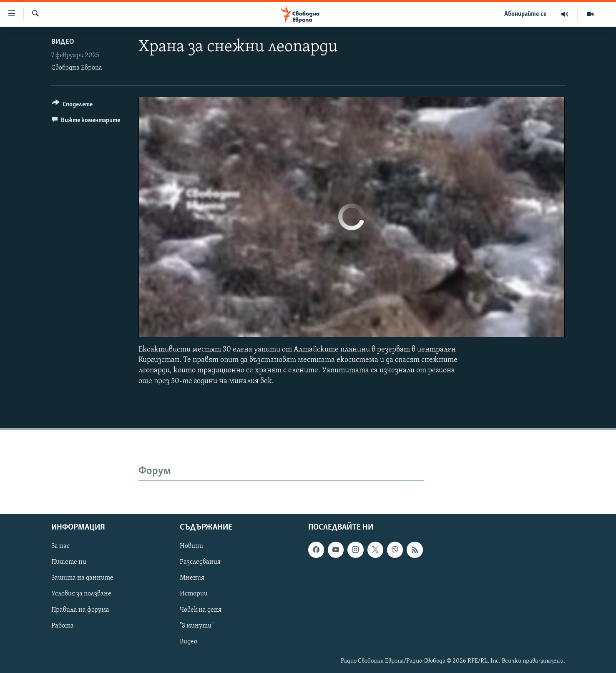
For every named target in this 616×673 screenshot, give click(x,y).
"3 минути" (197, 625)
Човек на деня (201, 610)
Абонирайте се (525, 14)
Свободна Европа (77, 68)
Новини (191, 546)
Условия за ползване (81, 594)
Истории (194, 594)
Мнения (192, 578)
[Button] (72, 106)
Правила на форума (80, 610)
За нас (60, 546)
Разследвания (200, 562)
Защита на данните (82, 578)
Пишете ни (69, 562)
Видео (63, 42)
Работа (63, 625)
